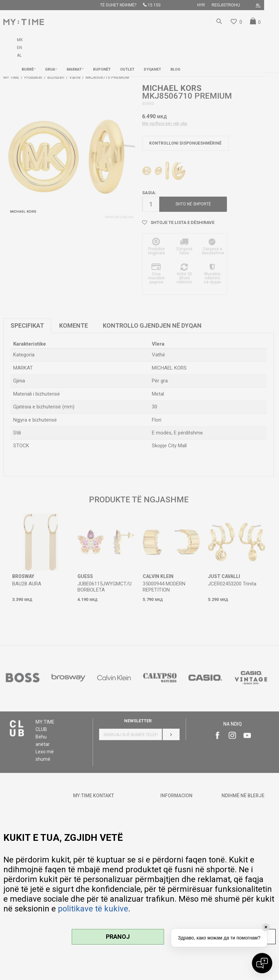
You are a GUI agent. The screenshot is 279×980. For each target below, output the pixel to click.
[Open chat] (262, 963)
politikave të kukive (93, 909)
